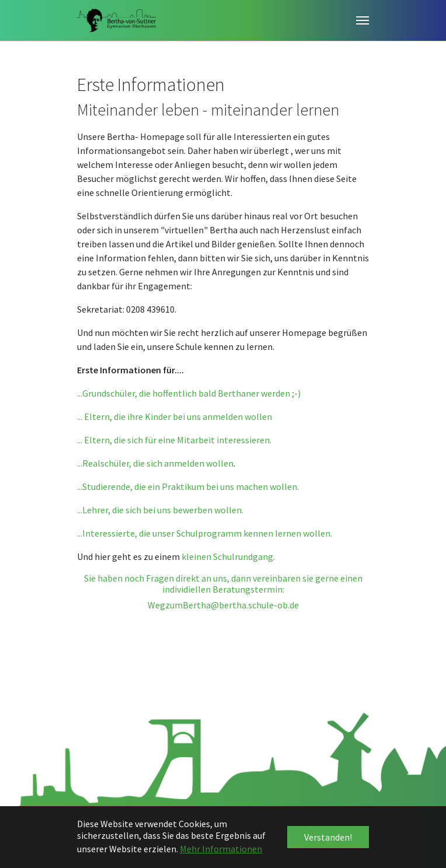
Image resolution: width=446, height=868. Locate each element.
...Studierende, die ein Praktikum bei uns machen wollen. (188, 487)
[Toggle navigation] (363, 20)
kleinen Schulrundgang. (228, 556)
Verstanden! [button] (328, 837)
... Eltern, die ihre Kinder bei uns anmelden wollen (175, 416)
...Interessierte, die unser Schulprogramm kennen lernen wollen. (205, 533)
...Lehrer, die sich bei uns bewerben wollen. (160, 510)
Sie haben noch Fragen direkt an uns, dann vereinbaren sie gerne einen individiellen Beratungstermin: (223, 584)
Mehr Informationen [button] (221, 849)
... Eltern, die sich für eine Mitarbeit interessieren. (174, 440)
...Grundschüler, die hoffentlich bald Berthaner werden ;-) (190, 393)
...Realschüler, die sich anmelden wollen (155, 463)
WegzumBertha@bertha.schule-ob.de (223, 605)
